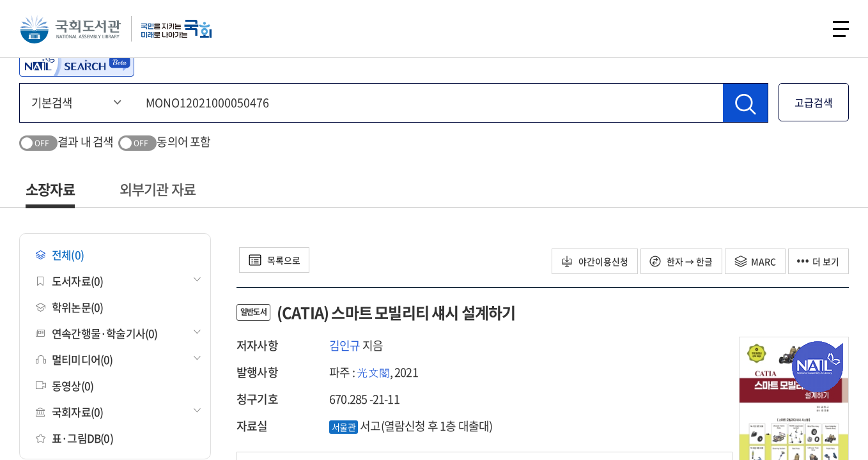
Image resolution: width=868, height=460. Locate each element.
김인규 (345, 345)
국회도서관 (70, 29)
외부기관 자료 (158, 189)
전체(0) (60, 255)
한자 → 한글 (680, 261)
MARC (755, 261)
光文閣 (373, 372)
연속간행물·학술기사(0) (97, 333)
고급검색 (814, 102)
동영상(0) (65, 386)
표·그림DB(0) (74, 438)
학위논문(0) (69, 307)
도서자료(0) (69, 281)
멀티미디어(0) (74, 359)
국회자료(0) (69, 412)
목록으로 (275, 260)
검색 (807, 29)
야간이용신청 (593, 261)
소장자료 (50, 189)
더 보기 (818, 261)
